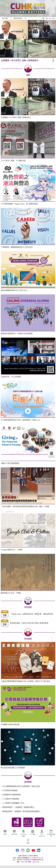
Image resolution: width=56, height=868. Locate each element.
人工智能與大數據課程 (11, 799)
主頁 (43, 18)
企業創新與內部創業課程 (11, 795)
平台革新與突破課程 (10, 791)
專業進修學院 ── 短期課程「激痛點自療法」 (19, 807)
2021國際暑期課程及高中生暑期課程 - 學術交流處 (21, 786)
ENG (53, 18)
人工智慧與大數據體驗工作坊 (13, 803)
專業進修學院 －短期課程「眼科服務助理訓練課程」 (22, 811)
